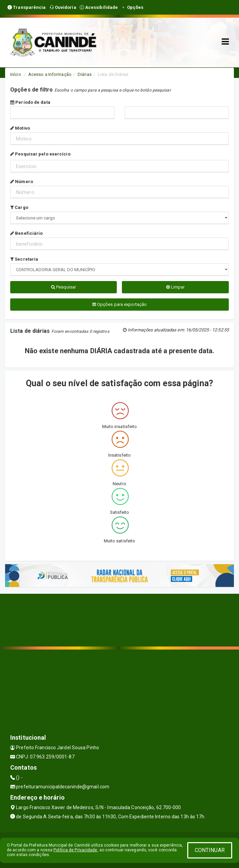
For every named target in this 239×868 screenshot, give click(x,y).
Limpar (176, 287)
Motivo (20, 128)
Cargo (19, 207)
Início (16, 74)
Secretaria (24, 259)
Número (22, 182)
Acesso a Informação (50, 74)
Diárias (85, 74)
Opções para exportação (119, 304)
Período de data (30, 102)
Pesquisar (63, 287)
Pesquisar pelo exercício (40, 154)
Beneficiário (26, 233)
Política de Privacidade (75, 850)
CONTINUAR (210, 850)
